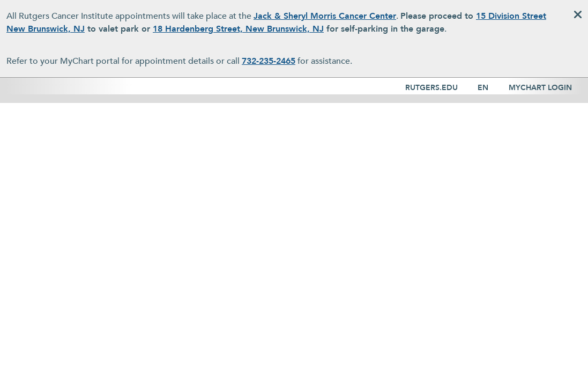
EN (483, 88)
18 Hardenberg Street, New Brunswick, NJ (238, 29)
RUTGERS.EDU (431, 88)
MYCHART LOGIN (540, 88)
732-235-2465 (269, 61)
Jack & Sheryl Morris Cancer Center (325, 16)
